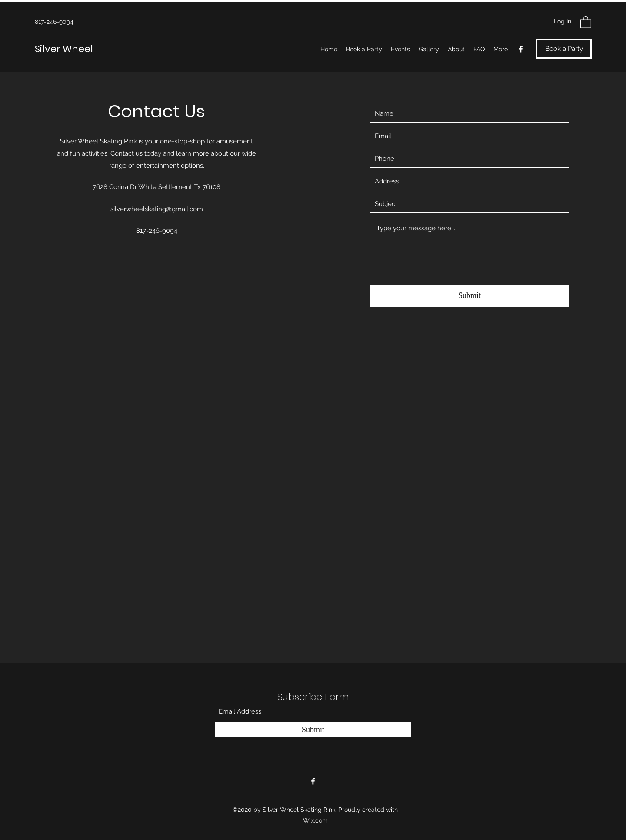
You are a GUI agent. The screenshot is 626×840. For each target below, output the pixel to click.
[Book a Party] (564, 49)
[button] (586, 22)
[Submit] (469, 296)
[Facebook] (521, 49)
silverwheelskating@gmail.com (157, 209)
